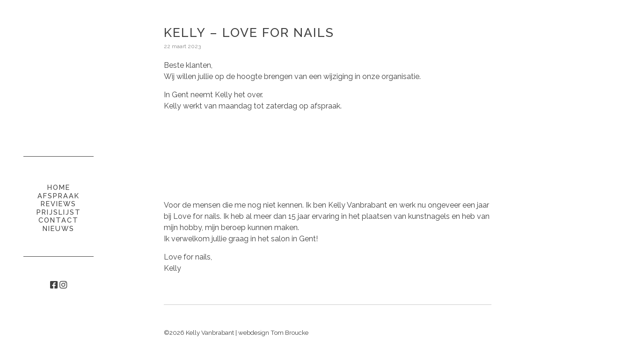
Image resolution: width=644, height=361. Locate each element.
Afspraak (59, 196)
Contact (59, 220)
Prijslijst (59, 212)
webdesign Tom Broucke (273, 332)
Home (59, 187)
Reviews (59, 204)
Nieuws (59, 228)
